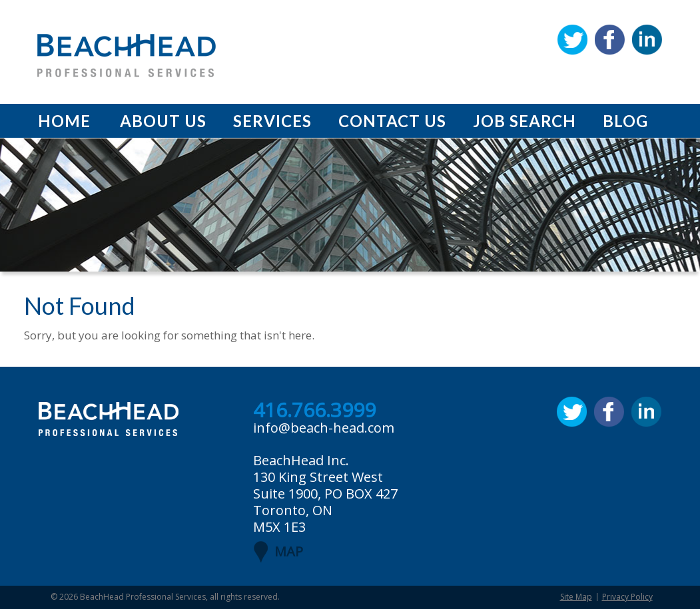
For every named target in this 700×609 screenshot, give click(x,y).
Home (64, 121)
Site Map (576, 597)
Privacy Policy (627, 597)
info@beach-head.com (324, 428)
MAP (289, 551)
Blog (625, 121)
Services (272, 121)
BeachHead (127, 56)
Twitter (572, 40)
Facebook (610, 40)
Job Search (525, 121)
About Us (163, 121)
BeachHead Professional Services (143, 597)
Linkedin (647, 40)
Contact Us (392, 121)
